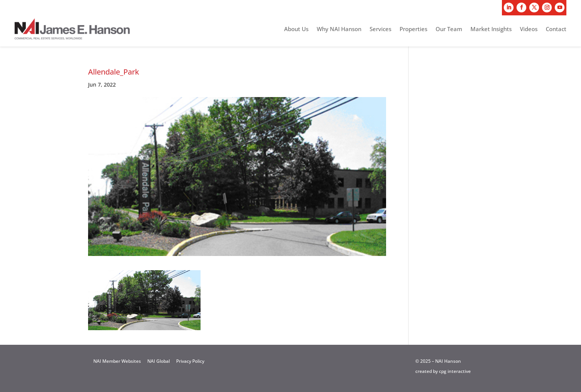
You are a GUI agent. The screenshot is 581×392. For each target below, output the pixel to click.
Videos (529, 29)
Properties (413, 29)
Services (380, 29)
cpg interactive (455, 371)
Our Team (449, 29)
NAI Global (159, 361)
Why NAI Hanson (339, 29)
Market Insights (491, 29)
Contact (556, 29)
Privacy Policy (190, 361)
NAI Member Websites (117, 361)
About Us (296, 29)
